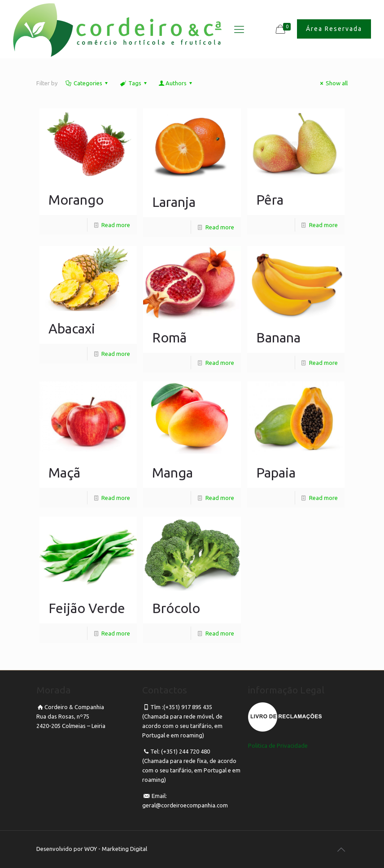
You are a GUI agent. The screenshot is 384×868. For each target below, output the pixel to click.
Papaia (276, 473)
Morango (76, 200)
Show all (333, 83)
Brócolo (176, 608)
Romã (169, 338)
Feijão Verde (87, 608)
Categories (87, 83)
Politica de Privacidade (278, 745)
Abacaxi (72, 329)
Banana (278, 338)
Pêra (270, 200)
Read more (116, 225)
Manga (172, 473)
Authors (176, 83)
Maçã (64, 473)
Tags (134, 83)
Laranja (174, 202)
